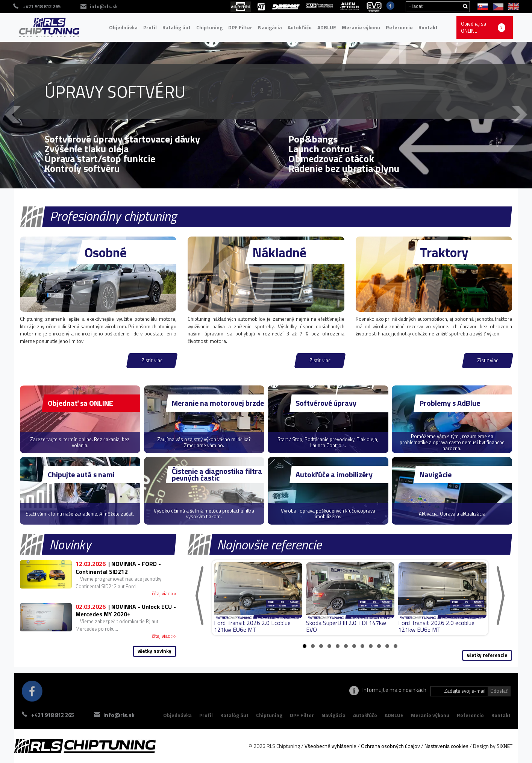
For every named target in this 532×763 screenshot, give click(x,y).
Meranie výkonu (361, 27)
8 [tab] (362, 646)
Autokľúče (300, 27)
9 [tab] (371, 646)
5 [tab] (338, 646)
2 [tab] (313, 646)
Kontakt (428, 27)
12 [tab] (396, 646)
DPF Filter (240, 27)
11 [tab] (387, 646)
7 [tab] (354, 646)
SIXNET (505, 746)
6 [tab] (346, 646)
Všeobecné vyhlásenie (330, 746)
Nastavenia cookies (446, 746)
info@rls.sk (119, 715)
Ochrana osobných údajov (390, 746)
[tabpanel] (258, 598)
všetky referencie (487, 655)
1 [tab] (305, 646)
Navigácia (270, 27)
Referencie (399, 27)
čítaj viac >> (164, 593)
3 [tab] (321, 646)
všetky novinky (155, 651)
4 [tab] (329, 646)
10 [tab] (379, 646)
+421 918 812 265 (53, 715)
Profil (150, 27)
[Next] (501, 596)
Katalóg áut (177, 27)
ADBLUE (327, 27)
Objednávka (123, 27)
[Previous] (199, 596)
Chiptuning (209, 27)
